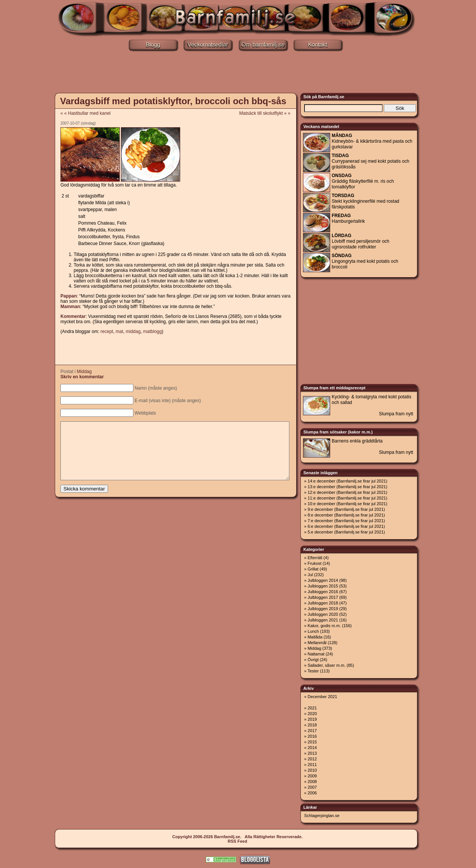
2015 (312, 742)
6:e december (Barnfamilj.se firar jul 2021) (346, 526)
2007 (312, 787)
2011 (312, 765)
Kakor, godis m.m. (324, 626)
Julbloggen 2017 (323, 597)
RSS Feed (237, 841)
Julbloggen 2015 (323, 586)
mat (119, 331)
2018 (312, 725)
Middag (84, 372)
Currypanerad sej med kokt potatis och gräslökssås (370, 161)
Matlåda (315, 637)
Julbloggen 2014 (323, 580)
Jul (310, 575)
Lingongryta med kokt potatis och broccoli (365, 261)
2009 (312, 776)
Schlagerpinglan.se (322, 816)
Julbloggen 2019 (323, 609)
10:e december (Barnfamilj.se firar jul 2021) (347, 504)
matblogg (152, 331)
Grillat (313, 569)
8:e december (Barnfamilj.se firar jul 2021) (346, 515)
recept (107, 331)
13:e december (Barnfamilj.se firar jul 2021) (347, 487)
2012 (312, 759)
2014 (312, 748)
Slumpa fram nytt (396, 414)
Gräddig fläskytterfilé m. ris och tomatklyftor (363, 181)
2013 (312, 753)
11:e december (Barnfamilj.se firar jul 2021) (347, 498)
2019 (312, 719)
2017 (312, 731)
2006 (312, 793)
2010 (312, 770)
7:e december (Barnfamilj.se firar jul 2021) (346, 521)
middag (133, 331)
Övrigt (313, 660)
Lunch (313, 631)
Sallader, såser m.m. (326, 665)
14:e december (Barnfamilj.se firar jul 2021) (347, 481)
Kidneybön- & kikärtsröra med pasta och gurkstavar (372, 141)
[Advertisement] (238, 73)
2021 (312, 708)
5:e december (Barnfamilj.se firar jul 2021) (346, 532)
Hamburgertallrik (348, 218)
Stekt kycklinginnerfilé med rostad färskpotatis (365, 201)
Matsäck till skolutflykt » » (267, 113)
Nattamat (316, 654)
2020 (312, 714)
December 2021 (322, 697)
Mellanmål (317, 643)
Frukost (314, 563)
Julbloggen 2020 (323, 614)
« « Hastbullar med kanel (86, 113)
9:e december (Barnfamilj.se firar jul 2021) (346, 509)
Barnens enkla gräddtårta (357, 441)
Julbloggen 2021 (323, 620)
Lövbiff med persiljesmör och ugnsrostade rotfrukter (361, 241)
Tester (313, 671)
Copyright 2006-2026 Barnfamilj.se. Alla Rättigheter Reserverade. (237, 837)
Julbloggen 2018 (323, 603)
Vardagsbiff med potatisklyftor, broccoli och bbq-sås (173, 101)
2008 (312, 782)
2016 (312, 736)
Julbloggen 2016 (323, 592)
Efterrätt (315, 558)
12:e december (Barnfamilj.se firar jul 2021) (347, 492)
